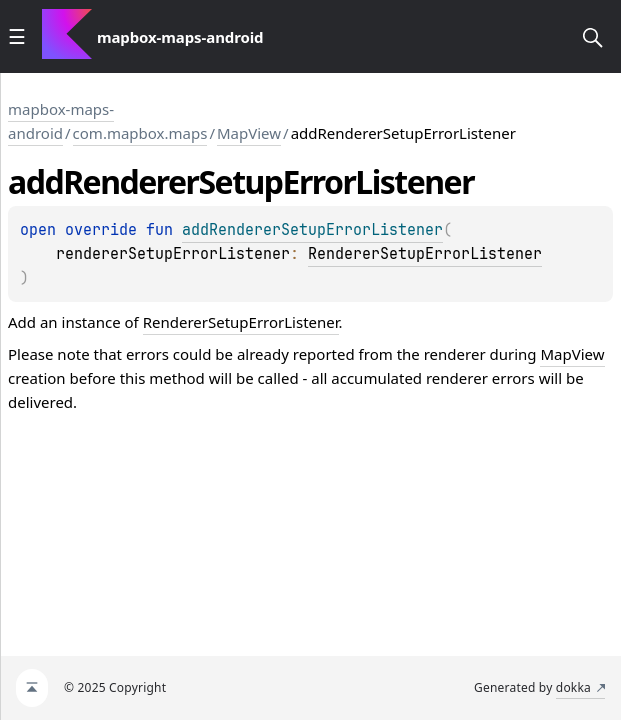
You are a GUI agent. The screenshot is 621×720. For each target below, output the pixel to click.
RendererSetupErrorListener (425, 254)
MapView (249, 133)
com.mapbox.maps (140, 133)
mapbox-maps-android (61, 121)
